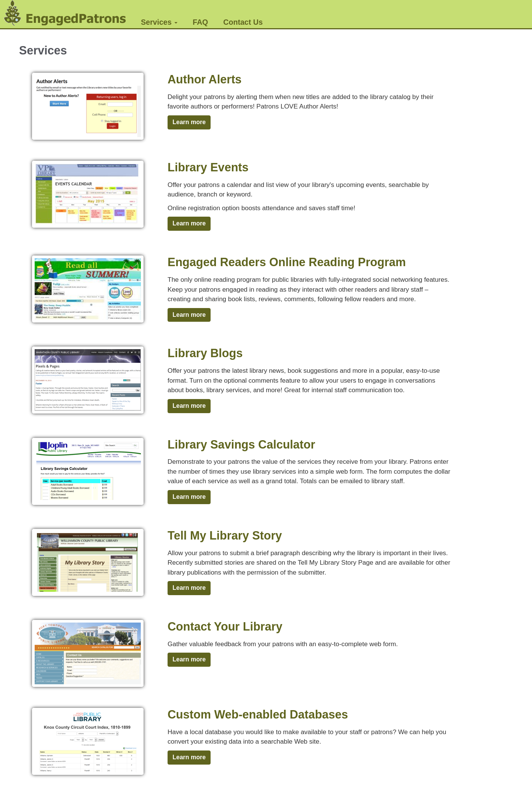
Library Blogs (205, 353)
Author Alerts (204, 79)
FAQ (200, 22)
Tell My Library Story (225, 535)
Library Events (208, 167)
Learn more (189, 122)
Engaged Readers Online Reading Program (287, 262)
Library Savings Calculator (241, 444)
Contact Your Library (225, 626)
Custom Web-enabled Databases (258, 714)
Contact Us (243, 22)
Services (159, 22)
